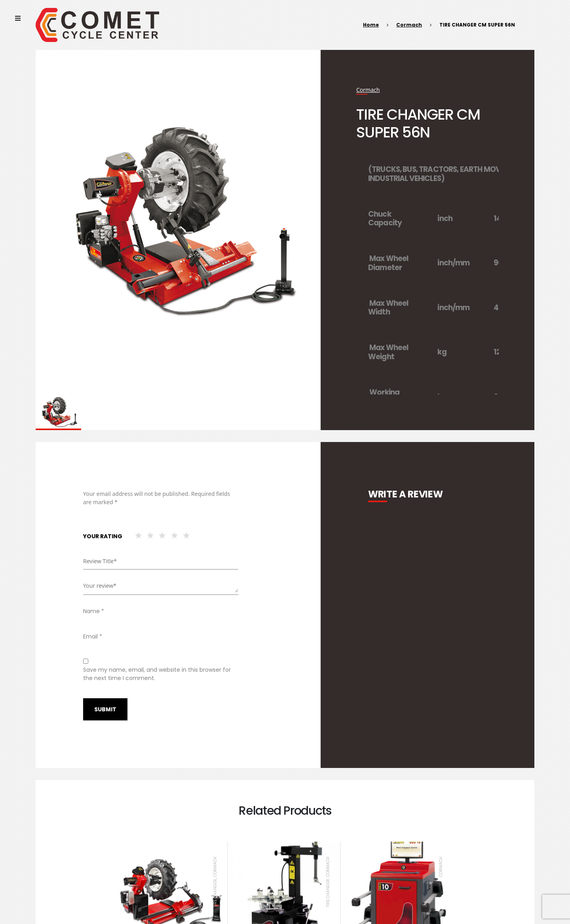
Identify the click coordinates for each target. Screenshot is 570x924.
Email (93, 636)
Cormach (409, 25)
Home (371, 25)
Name (94, 611)
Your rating (103, 536)
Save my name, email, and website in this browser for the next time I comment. (157, 674)
